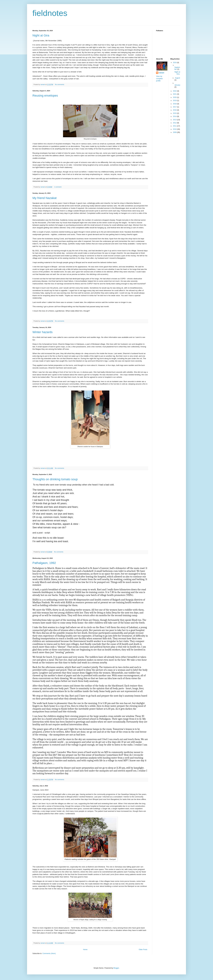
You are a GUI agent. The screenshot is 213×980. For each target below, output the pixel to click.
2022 (175, 91)
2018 (175, 104)
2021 (175, 94)
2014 (175, 116)
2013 (175, 120)
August (177, 78)
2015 (175, 113)
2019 (175, 101)
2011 (175, 126)
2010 (175, 129)
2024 (175, 63)
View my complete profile (159, 79)
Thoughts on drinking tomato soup (55, 479)
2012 (175, 123)
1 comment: (58, 187)
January (177, 85)
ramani (161, 73)
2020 (175, 97)
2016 (175, 110)
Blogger (116, 968)
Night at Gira (41, 35)
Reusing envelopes (45, 96)
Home (85, 950)
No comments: (60, 84)
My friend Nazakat (44, 198)
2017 (175, 107)
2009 (175, 132)
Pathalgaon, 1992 (44, 563)
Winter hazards (43, 332)
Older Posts (143, 950)
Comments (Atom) (49, 953)
